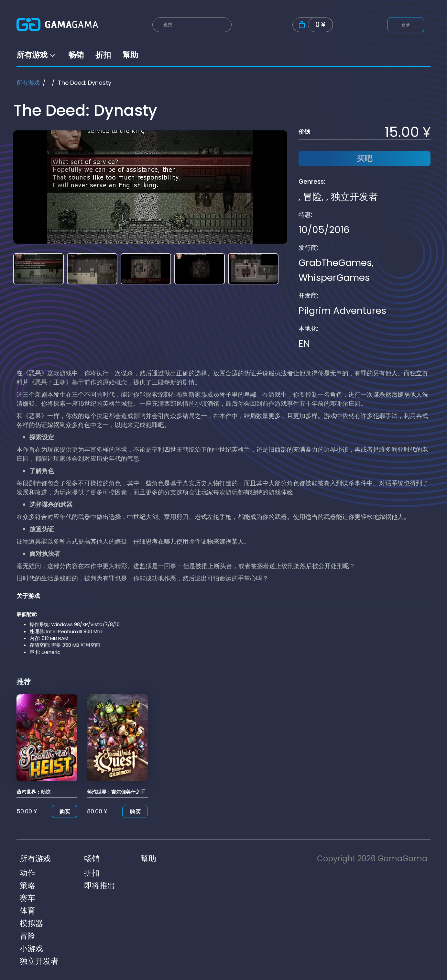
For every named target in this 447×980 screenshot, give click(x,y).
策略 (27, 885)
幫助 (130, 55)
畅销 (76, 55)
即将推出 (100, 885)
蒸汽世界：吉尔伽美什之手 (116, 792)
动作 (27, 873)
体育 (27, 911)
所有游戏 (37, 55)
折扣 (103, 55)
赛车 (27, 898)
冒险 (312, 197)
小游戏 (31, 948)
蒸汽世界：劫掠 (33, 792)
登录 (406, 25)
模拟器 (31, 923)
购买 (65, 812)
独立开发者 (354, 197)
